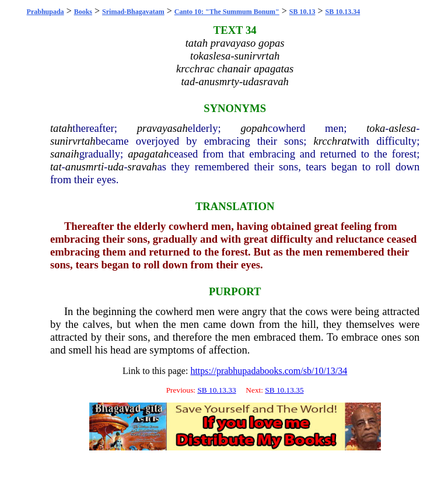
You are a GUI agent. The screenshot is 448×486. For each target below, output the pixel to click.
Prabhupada (45, 12)
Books (83, 12)
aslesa (403, 128)
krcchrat (332, 141)
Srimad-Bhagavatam (133, 12)
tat (56, 167)
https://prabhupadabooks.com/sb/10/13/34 (269, 371)
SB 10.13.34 (343, 12)
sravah (143, 167)
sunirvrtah (73, 141)
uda (116, 167)
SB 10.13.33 (216, 390)
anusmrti (85, 167)
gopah (254, 128)
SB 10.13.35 (284, 390)
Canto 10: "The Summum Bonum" (227, 12)
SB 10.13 (302, 12)
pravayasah (162, 128)
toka (376, 128)
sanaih (65, 154)
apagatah (148, 154)
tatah (61, 128)
